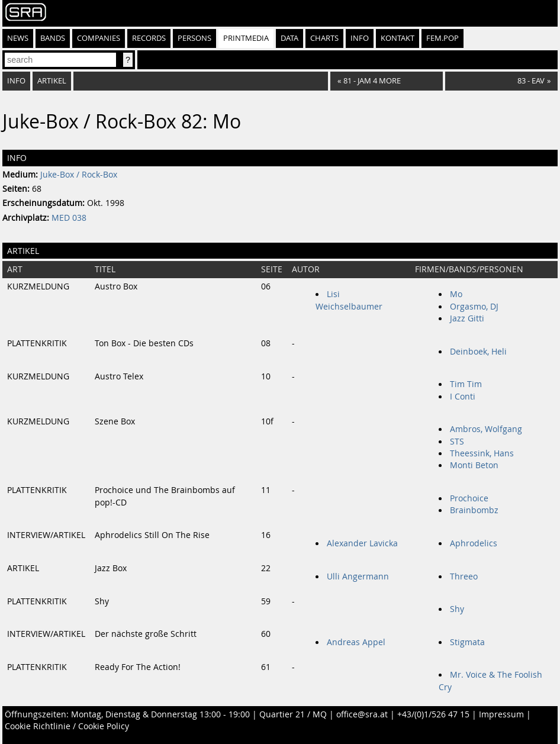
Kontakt (398, 38)
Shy (457, 609)
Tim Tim (466, 384)
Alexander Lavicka (362, 543)
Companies (99, 38)
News (18, 38)
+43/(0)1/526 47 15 (433, 714)
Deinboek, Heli (478, 352)
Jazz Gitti (467, 318)
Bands (53, 38)
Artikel (52, 81)
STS (457, 442)
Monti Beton (474, 465)
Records (149, 38)
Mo (456, 294)
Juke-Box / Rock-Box (79, 175)
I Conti (463, 397)
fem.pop (442, 38)
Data (289, 38)
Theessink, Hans (482, 453)
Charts (324, 38)
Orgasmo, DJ (474, 307)
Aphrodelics (474, 543)
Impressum (501, 714)
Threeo (464, 576)
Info (360, 38)
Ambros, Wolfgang (486, 429)
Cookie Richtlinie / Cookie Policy (67, 726)
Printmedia (246, 38)
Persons (194, 38)
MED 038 (69, 218)
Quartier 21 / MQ (293, 714)
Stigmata (467, 642)
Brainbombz (474, 510)
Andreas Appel (356, 642)
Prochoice (469, 498)
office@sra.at (362, 714)
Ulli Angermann (358, 576)
